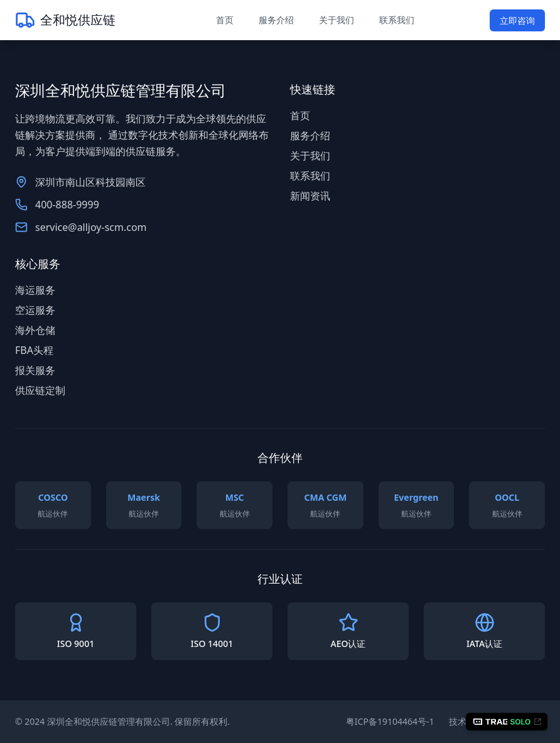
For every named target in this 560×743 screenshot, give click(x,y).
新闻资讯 (310, 196)
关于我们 (337, 20)
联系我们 (397, 20)
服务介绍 (276, 20)
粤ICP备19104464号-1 (390, 721)
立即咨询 (517, 20)
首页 (225, 20)
